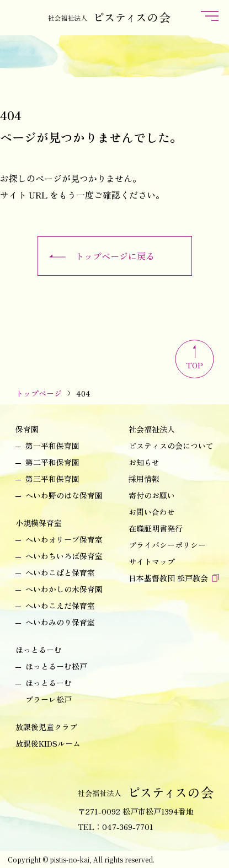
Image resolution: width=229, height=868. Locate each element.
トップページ (39, 393)
